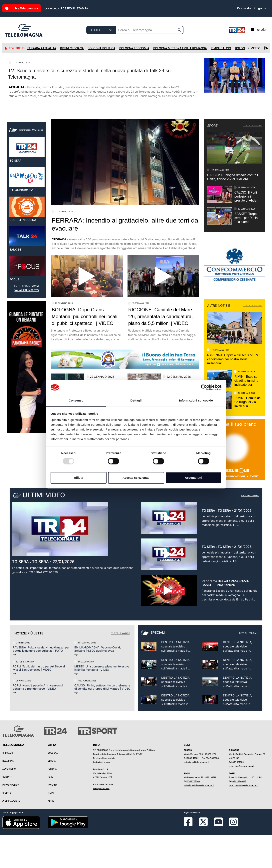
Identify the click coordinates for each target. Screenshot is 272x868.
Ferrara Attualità (42, 48)
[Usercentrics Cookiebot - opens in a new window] (204, 387)
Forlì (51, 810)
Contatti (7, 810)
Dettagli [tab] (136, 401)
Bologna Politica (102, 48)
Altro (51, 834)
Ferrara (52, 802)
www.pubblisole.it (101, 821)
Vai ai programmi (250, 528)
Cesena (52, 794)
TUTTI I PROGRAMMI (27, 366)
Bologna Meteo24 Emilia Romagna (180, 48)
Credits (7, 826)
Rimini (51, 826)
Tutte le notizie (121, 666)
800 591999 (238, 795)
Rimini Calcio (221, 48)
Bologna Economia (134, 48)
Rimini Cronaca (72, 48)
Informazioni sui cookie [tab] (196, 401)
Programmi (261, 8)
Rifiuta (79, 478)
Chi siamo (8, 786)
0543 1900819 (239, 814)
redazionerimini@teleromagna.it (199, 818)
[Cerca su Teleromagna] (145, 30)
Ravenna (52, 818)
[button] (23, 509)
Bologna (53, 786)
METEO (257, 48)
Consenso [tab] (76, 401)
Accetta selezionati (136, 478)
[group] (27, 447)
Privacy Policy (11, 818)
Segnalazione (11, 834)
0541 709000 (193, 814)
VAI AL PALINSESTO (27, 370)
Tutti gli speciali (248, 666)
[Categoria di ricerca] (101, 30)
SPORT (212, 126)
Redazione (8, 794)
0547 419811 (193, 791)
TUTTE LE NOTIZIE (252, 126)
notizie (247, 30)
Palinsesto (244, 8)
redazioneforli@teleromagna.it (244, 818)
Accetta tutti (194, 478)
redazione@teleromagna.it (196, 795)
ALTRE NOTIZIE (219, 306)
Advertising (9, 802)
